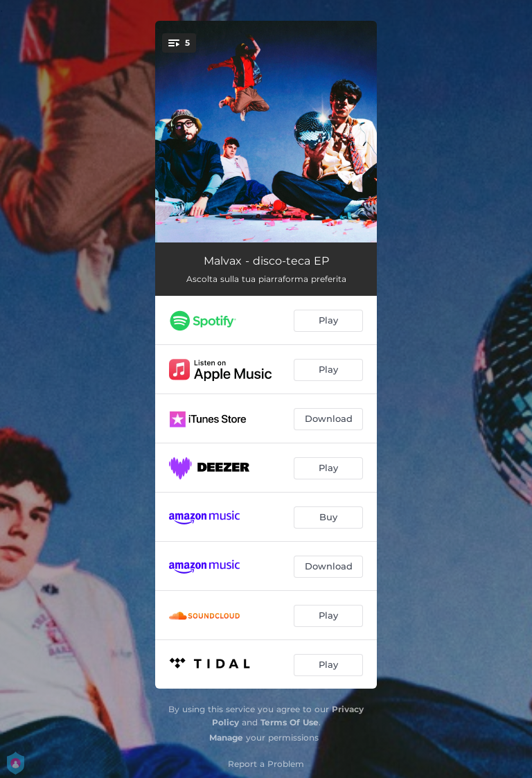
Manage (226, 737)
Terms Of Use (290, 722)
